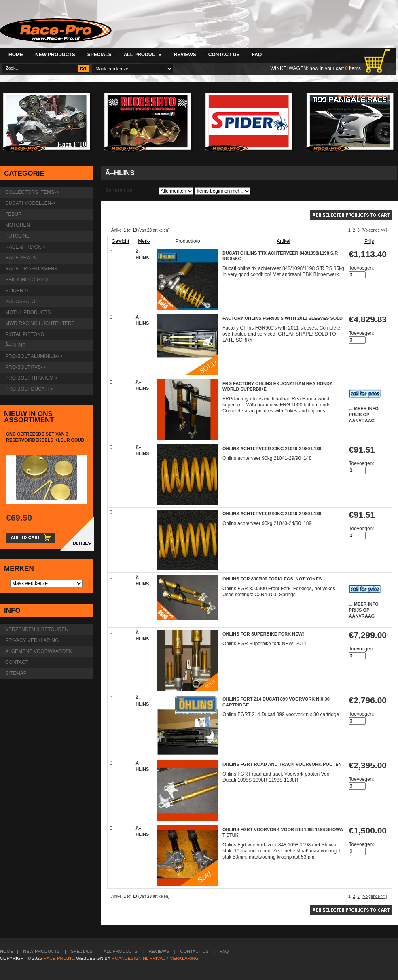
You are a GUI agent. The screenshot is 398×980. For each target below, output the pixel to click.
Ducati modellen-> (30, 203)
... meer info (364, 408)
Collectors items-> (32, 192)
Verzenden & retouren (37, 629)
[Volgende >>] (374, 230)
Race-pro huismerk (32, 269)
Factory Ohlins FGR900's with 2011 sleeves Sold (283, 318)
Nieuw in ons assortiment (29, 417)
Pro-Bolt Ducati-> (29, 389)
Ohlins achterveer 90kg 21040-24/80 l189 (272, 514)
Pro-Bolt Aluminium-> (34, 356)
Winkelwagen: (289, 68)
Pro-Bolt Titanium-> (32, 378)
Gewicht (120, 241)
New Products (55, 55)
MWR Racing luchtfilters (40, 323)
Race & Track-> (25, 247)
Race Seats (20, 258)
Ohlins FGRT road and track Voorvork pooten (282, 764)
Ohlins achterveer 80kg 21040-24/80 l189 (272, 449)
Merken (19, 569)
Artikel (283, 241)
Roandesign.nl (130, 958)
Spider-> (17, 291)
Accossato (20, 302)
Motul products (28, 312)
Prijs (369, 241)
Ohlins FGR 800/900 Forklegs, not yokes (272, 579)
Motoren (18, 225)
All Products (143, 55)
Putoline (17, 236)
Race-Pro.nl (58, 958)
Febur (14, 214)
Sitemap (16, 673)
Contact (17, 662)
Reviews (185, 55)
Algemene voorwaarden (39, 651)
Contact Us (224, 55)
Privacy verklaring (32, 640)
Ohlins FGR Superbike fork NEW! (263, 634)
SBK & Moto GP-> (27, 280)
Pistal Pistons (25, 334)
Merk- (144, 241)
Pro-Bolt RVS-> (25, 367)
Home (16, 55)
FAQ (257, 55)
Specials (99, 55)
